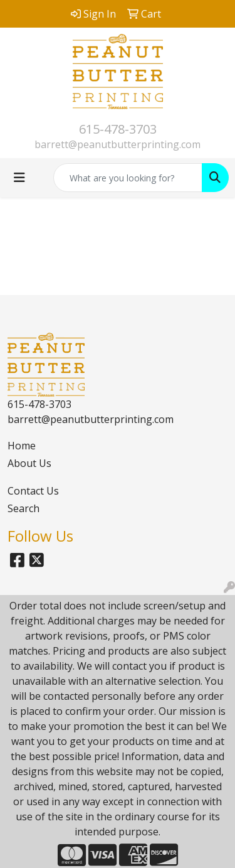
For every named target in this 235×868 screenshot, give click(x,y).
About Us (29, 463)
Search (23, 508)
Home (22, 446)
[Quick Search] (128, 178)
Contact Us (33, 491)
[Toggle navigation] (19, 178)
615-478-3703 (118, 129)
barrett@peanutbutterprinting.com (118, 144)
